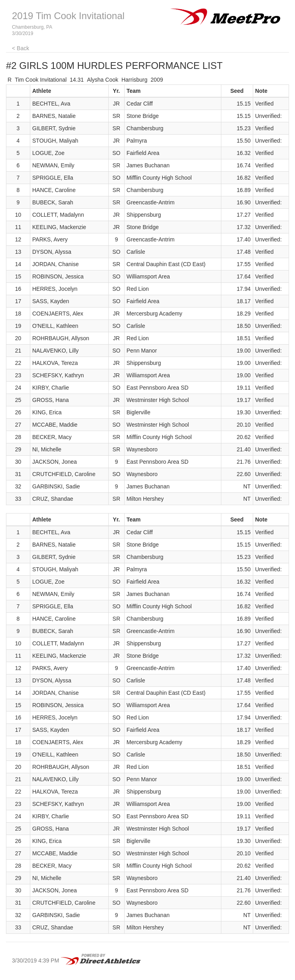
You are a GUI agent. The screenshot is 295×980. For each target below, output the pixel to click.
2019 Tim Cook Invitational (68, 16)
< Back (21, 48)
